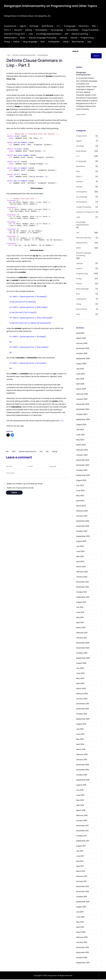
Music (23, 38)
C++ (59, 26)
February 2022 (82, 572)
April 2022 (80, 562)
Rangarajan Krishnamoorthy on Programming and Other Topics (51, 6)
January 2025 (82, 400)
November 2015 (83, 953)
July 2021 (80, 608)
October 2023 (82, 471)
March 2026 (81, 339)
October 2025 (82, 354)
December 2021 (83, 582)
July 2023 (80, 486)
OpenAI (74, 38)
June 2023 (80, 491)
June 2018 (80, 796)
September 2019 (83, 720)
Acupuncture (10, 26)
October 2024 (82, 415)
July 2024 (80, 430)
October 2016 (82, 897)
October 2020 (82, 653)
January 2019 (82, 760)
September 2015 (83, 963)
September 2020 (83, 659)
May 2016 (80, 923)
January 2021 (82, 638)
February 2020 (82, 694)
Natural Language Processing (43, 38)
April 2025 (80, 384)
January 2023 (82, 516)
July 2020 (80, 669)
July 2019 (80, 730)
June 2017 (80, 857)
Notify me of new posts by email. (20, 488)
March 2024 (81, 445)
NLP (47, 452)
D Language (70, 26)
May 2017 (80, 862)
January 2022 (82, 577)
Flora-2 (7, 30)
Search (75, 51)
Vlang (66, 42)
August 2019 (81, 725)
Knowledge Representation (49, 34)
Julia (31, 34)
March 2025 (81, 390)
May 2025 (80, 379)
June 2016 (80, 917)
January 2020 (82, 699)
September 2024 (83, 420)
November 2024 (83, 410)
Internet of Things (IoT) (15, 34)
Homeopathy (41, 30)
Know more (81, 115)
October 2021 (82, 593)
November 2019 (83, 709)
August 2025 (81, 364)
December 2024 (83, 405)
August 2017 (81, 846)
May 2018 (80, 801)
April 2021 (80, 623)
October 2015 (82, 958)
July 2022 (80, 547)
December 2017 (82, 826)
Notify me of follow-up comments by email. (25, 484)
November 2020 (83, 648)
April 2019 (80, 745)
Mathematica (10, 38)
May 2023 (80, 496)
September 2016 (83, 902)
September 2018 (83, 780)
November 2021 (82, 587)
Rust (43, 42)
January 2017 (82, 882)
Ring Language (30, 42)
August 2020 (81, 664)
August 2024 (81, 425)
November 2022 (83, 527)
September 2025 (83, 359)
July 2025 (80, 369)
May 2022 (80, 557)
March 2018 (81, 811)
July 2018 (80, 791)
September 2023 (83, 476)
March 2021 (81, 628)
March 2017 (81, 872)
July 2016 (80, 912)
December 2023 (83, 461)
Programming (87, 38)
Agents (23, 26)
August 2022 (81, 542)
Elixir (94, 26)
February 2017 (82, 877)
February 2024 (82, 450)
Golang (28, 30)
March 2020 (81, 689)
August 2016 (81, 907)
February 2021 (82, 633)
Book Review (47, 26)
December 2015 (83, 948)
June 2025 (80, 374)
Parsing (55, 452)
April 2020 (80, 684)
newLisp (63, 38)
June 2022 (80, 552)
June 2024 (80, 435)
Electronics (84, 26)
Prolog (7, 42)
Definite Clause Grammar (28, 452)
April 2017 (80, 867)
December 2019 (83, 704)
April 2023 (80, 501)
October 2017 (81, 836)
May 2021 (80, 618)
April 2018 (80, 806)
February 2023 (82, 511)
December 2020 (83, 643)
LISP (66, 34)
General (18, 30)
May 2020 (80, 679)
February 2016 (82, 938)
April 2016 (80, 928)
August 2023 (81, 481)
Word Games (78, 42)
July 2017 (80, 852)
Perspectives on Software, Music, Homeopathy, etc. (28, 16)
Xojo (89, 42)
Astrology (34, 26)
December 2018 (83, 765)
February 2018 (82, 816)
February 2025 (82, 395)
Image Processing (90, 30)
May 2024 (80, 440)
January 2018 (82, 821)
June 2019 (80, 735)
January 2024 (82, 455)
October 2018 (82, 775)
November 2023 (83, 466)
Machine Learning (80, 34)
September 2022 (83, 537)
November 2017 (82, 831)
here (62, 421)
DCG (14, 452)
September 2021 (83, 598)
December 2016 (83, 887)
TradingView (54, 42)
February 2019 (82, 755)
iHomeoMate (72, 30)
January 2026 (82, 344)
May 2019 (80, 740)
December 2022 (83, 522)
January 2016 (82, 943)
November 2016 (83, 892)
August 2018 (81, 785)
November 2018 (83, 770)
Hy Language (57, 30)
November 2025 (83, 349)
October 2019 (82, 714)
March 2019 (81, 750)
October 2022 (82, 532)
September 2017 (83, 841)
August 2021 (81, 603)
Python (17, 42)
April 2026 (80, 334)
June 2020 (80, 674)
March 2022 (81, 567)
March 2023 (81, 506)
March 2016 (81, 933)
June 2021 (80, 613)
